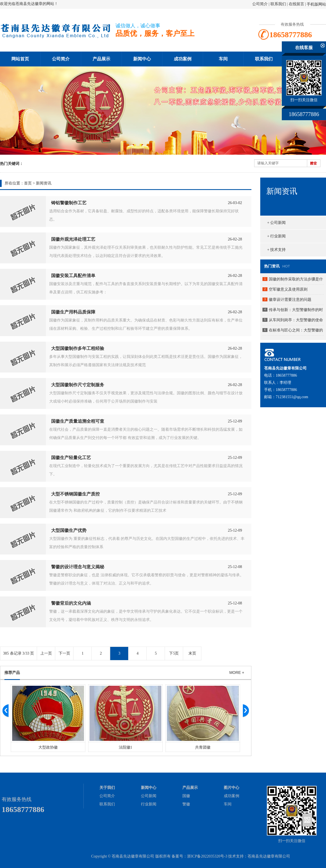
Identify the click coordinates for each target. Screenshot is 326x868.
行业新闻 (149, 804)
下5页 (174, 653)
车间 (223, 59)
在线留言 (296, 4)
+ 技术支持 (276, 250)
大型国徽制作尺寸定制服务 (78, 385)
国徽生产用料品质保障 (73, 312)
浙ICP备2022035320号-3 (207, 856)
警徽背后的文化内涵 (71, 603)
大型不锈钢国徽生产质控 (75, 494)
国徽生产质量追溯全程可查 (78, 421)
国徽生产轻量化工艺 (71, 458)
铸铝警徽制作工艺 (69, 203)
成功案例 (183, 59)
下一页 (64, 653)
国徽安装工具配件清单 (73, 276)
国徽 (186, 796)
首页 (28, 183)
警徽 (186, 804)
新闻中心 (142, 59)
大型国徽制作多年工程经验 (78, 348)
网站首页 (20, 59)
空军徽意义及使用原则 (288, 289)
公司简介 (260, 4)
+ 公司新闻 (276, 223)
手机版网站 (316, 4)
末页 (192, 653)
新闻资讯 (44, 183)
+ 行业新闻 (276, 236)
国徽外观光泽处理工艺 (73, 239)
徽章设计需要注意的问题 (290, 300)
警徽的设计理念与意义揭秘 (78, 567)
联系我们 (278, 4)
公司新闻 (149, 796)
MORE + (237, 673)
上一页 (46, 653)
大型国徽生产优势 (69, 530)
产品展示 (101, 59)
